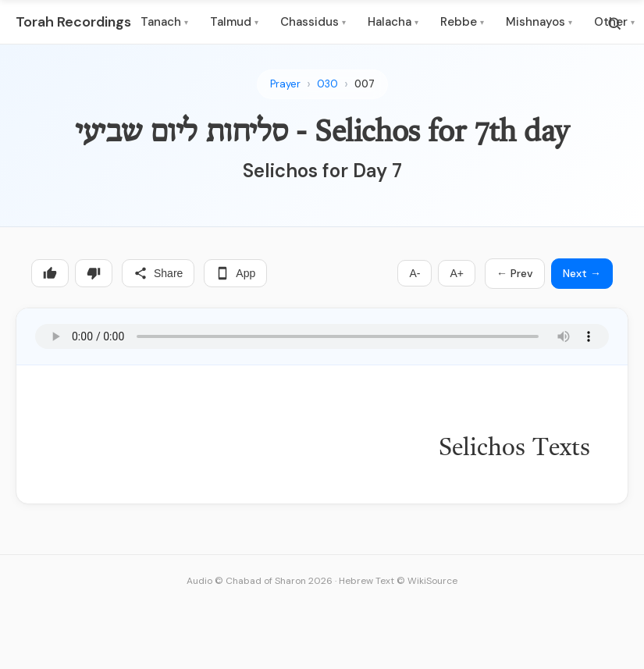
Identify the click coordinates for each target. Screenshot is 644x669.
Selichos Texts (514, 449)
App (235, 273)
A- (415, 273)
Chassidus (313, 22)
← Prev (515, 273)
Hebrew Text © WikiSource (398, 581)
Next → (582, 273)
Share (158, 273)
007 (365, 84)
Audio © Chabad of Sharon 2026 (260, 581)
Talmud (234, 22)
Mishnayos (539, 22)
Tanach (164, 22)
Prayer (285, 84)
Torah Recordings (73, 22)
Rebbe (462, 22)
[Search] (614, 23)
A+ (457, 273)
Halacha (393, 22)
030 (327, 84)
